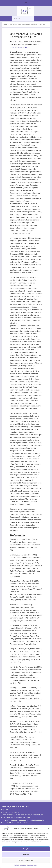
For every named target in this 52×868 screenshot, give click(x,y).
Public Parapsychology (19, 47)
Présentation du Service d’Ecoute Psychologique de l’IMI (24, 820)
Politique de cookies (20, 865)
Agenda (6, 810)
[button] (49, 828)
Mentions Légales (32, 865)
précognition (14, 95)
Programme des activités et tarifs (15, 823)
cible (18, 480)
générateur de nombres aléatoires (22, 326)
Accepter (26, 849)
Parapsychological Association (21, 594)
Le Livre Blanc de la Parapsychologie (17, 818)
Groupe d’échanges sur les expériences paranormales (23, 815)
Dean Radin (33, 108)
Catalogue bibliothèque (12, 812)
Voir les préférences (26, 860)
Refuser (26, 855)
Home (6, 24)
